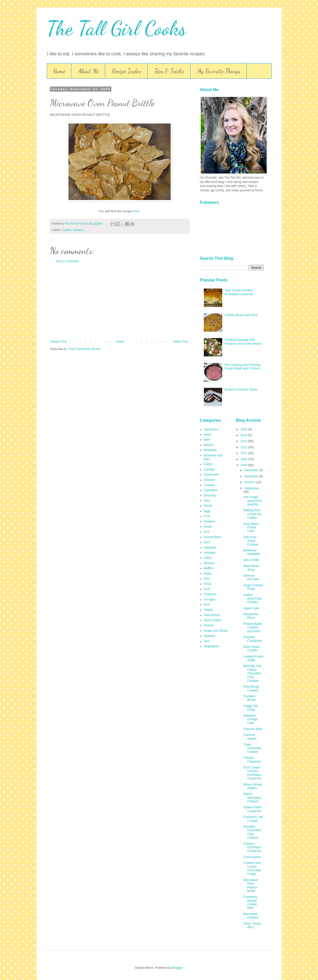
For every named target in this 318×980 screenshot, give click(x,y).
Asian (208, 435)
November (252, 476)
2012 (244, 447)
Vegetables (211, 646)
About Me (89, 71)
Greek (208, 527)
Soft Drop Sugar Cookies (251, 541)
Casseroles (211, 475)
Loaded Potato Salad (253, 658)
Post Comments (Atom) (84, 349)
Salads (209, 610)
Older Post (181, 342)
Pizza (208, 584)
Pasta (208, 574)
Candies (66, 230)
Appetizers (211, 429)
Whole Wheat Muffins (253, 786)
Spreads (210, 636)
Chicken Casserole (252, 760)
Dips (207, 501)
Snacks (209, 625)
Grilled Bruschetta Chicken (253, 599)
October (250, 482)
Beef (207, 440)
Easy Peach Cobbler (252, 649)
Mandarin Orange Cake (250, 719)
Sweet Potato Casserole (252, 809)
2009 (244, 465)
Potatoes (210, 594)
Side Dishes (212, 615)
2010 (244, 459)
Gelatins (209, 522)
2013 (244, 441)
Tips (207, 641)
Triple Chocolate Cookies (252, 748)
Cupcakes (211, 490)
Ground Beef (213, 537)
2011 (244, 453)
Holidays (78, 230)
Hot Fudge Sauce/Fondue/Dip (253, 501)
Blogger (177, 968)
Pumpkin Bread (249, 698)
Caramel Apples (250, 737)
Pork (207, 589)
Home (59, 71)
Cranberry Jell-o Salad (254, 819)
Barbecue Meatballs (252, 552)
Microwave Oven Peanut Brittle (251, 885)
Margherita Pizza (251, 616)
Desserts (210, 495)
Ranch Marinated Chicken (252, 798)
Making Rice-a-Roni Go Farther (252, 514)
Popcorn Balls (253, 729)
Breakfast (210, 450)
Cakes (208, 464)
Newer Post (59, 342)
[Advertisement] (120, 302)
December (252, 470)
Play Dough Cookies (251, 688)
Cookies (209, 485)
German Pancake (251, 577)
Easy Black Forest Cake (251, 528)
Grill (207, 532)
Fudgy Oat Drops (251, 708)
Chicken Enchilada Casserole (252, 847)
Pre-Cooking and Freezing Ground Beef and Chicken (242, 367)
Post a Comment (68, 261)
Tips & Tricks (169, 71)
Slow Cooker (213, 620)
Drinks (208, 506)
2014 (244, 435)
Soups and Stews (216, 631)
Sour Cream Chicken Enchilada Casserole (239, 292)
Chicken (209, 480)
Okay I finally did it (252, 925)
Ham (207, 542)
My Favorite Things (219, 71)
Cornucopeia (252, 857)
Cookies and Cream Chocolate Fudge (252, 868)
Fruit (207, 516)
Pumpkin (210, 600)
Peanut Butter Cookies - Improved (253, 628)
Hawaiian (210, 548)
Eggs (207, 511)
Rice (207, 605)
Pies (207, 579)
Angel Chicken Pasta (253, 587)
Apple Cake (251, 608)
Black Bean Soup (251, 568)
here (136, 211)
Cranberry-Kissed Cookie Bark (251, 902)
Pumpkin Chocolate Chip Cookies (252, 832)
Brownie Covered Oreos (241, 390)
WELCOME (251, 560)
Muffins (209, 568)
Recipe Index (126, 71)
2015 (244, 429)
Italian (208, 558)
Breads (209, 445)
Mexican (210, 563)
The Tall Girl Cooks (116, 28)
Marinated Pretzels (251, 916)
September (252, 488)
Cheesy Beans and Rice (241, 315)
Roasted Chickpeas (252, 639)
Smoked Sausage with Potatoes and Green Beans (243, 342)
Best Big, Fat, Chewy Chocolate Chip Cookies (253, 673)
